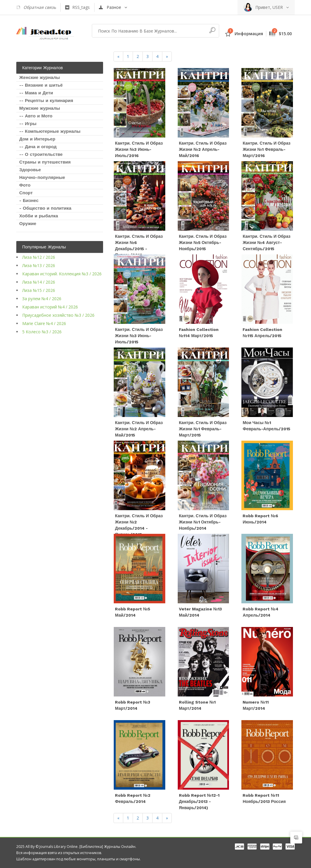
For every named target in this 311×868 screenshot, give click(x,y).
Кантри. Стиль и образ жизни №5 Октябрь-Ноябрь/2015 (203, 243)
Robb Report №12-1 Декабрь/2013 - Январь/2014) (199, 801)
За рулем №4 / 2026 (42, 299)
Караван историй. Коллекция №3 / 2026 (62, 274)
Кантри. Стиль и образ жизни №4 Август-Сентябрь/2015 (266, 243)
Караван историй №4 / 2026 (50, 307)
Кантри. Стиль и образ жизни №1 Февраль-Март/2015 (203, 429)
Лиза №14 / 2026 (39, 282)
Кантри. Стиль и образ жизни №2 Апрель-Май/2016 (203, 149)
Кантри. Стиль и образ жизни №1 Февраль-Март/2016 (266, 149)
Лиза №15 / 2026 (39, 290)
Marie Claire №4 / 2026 (44, 323)
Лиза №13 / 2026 (39, 265)
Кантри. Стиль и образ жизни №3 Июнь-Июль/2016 (139, 149)
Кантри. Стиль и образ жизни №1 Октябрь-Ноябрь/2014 (203, 522)
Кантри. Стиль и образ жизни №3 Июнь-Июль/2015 (139, 336)
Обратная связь (36, 7)
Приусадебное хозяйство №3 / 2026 (58, 315)
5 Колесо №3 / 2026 (42, 332)
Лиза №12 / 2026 (39, 257)
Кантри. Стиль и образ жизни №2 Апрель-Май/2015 (139, 429)
